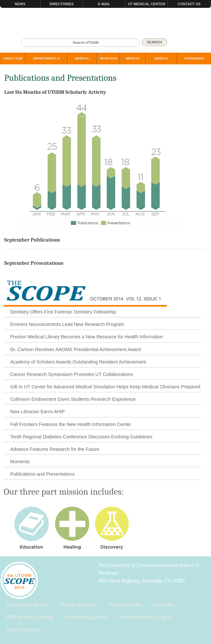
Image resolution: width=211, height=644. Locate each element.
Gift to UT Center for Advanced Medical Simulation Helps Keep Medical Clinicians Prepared (105, 387)
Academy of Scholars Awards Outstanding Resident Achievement (78, 362)
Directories (61, 4)
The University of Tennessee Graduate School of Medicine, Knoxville (105, 23)
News (20, 4)
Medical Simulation (162, 62)
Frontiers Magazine (86, 617)
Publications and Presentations (42, 474)
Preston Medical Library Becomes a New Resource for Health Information (87, 337)
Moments (20, 462)
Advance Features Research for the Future (55, 449)
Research (109, 58)
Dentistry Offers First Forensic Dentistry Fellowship (63, 312)
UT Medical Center (146, 4)
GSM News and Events (30, 617)
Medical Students (82, 62)
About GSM (13, 58)
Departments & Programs (46, 62)
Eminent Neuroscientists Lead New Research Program (67, 324)
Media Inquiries (24, 630)
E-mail (104, 4)
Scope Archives (125, 605)
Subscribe (163, 605)
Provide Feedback (79, 605)
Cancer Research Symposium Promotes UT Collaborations (72, 374)
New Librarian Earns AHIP (37, 412)
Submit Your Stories (27, 605)
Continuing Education (194, 62)
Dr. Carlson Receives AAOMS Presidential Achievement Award (75, 349)
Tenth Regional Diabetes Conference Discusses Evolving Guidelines (81, 437)
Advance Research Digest (145, 617)
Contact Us (189, 4)
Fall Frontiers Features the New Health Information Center (71, 424)
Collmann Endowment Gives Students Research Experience (73, 399)
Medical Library (133, 62)
